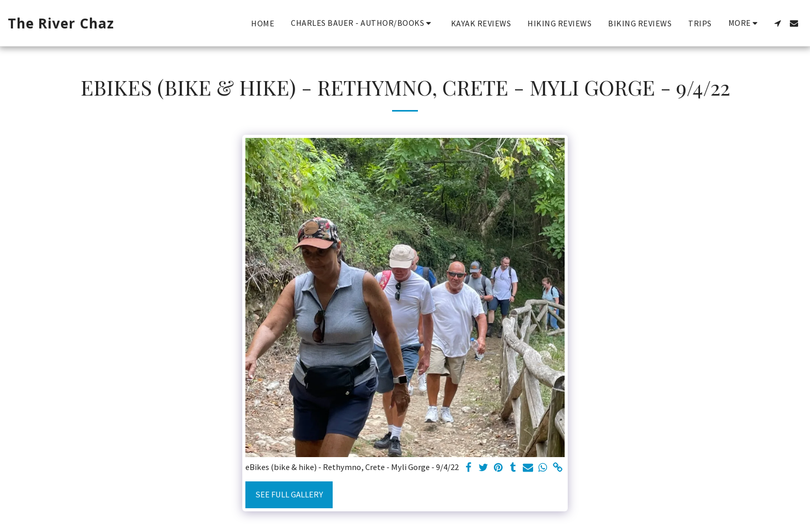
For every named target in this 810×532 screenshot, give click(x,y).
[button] (363, 23)
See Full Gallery (289, 495)
